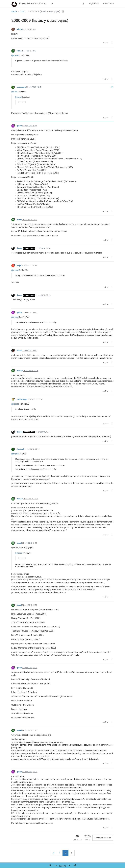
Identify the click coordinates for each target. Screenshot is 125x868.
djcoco (20, 248)
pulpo (19, 266)
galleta (19, 126)
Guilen (19, 351)
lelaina (19, 29)
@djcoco (15, 404)
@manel (15, 55)
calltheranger (22, 399)
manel (19, 220)
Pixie (19, 51)
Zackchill (20, 449)
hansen (20, 371)
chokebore (21, 87)
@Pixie (14, 92)
